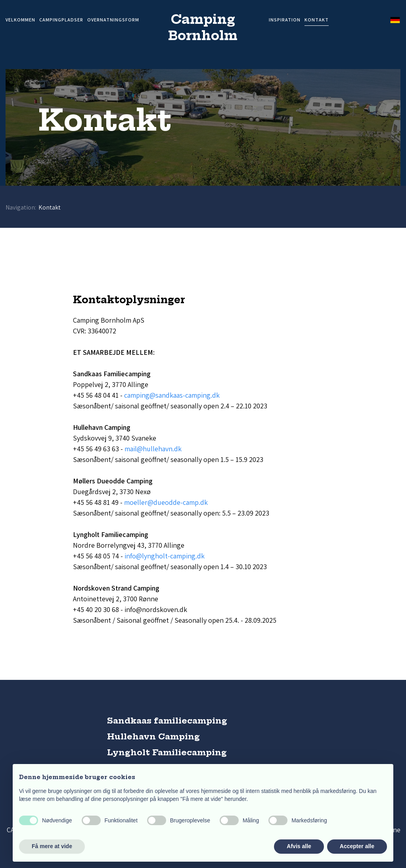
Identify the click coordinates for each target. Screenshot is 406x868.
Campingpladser (61, 20)
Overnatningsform (113, 20)
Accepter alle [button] (357, 846)
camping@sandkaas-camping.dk (172, 395)
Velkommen (20, 20)
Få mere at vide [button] (52, 846)
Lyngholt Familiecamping (167, 752)
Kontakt (317, 20)
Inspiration (285, 20)
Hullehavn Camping (153, 736)
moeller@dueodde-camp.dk (166, 502)
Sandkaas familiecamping (167, 721)
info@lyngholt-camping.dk (165, 556)
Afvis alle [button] (299, 846)
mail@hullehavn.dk (153, 449)
